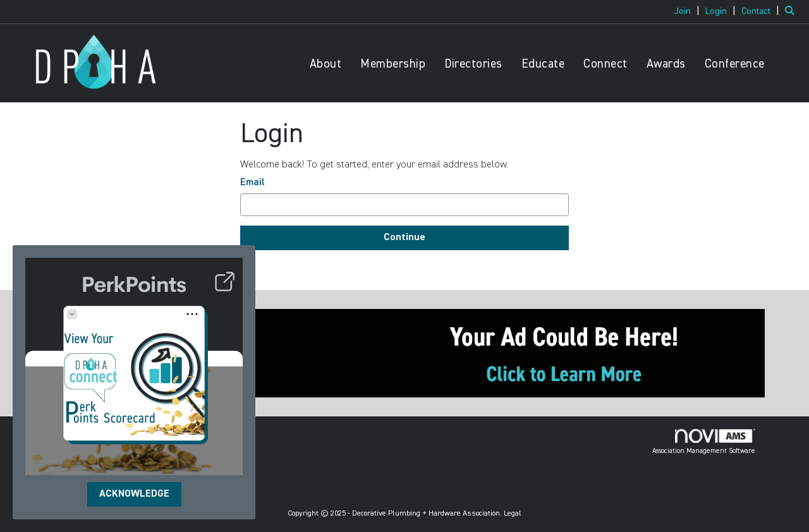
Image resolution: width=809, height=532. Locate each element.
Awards (666, 64)
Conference (735, 64)
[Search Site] (792, 11)
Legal (513, 514)
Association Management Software (704, 442)
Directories (473, 64)
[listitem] (689, 11)
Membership (393, 64)
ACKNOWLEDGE (134, 494)
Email (252, 183)
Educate (543, 64)
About (326, 64)
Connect (605, 64)
